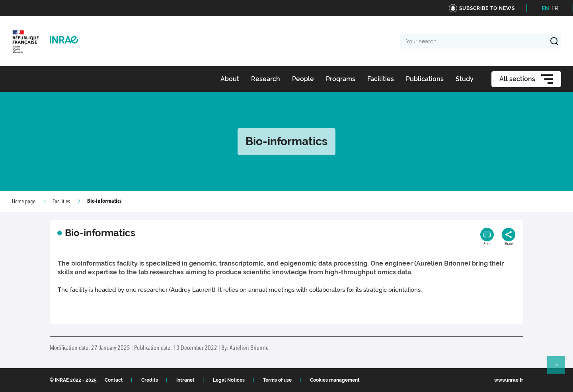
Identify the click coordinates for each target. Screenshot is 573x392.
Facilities (61, 202)
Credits (150, 380)
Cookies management (335, 380)
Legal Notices (229, 380)
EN (545, 8)
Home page (24, 202)
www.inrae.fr (509, 380)
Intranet (185, 380)
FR (555, 8)
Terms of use (277, 380)
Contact (114, 380)
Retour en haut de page (559, 369)
